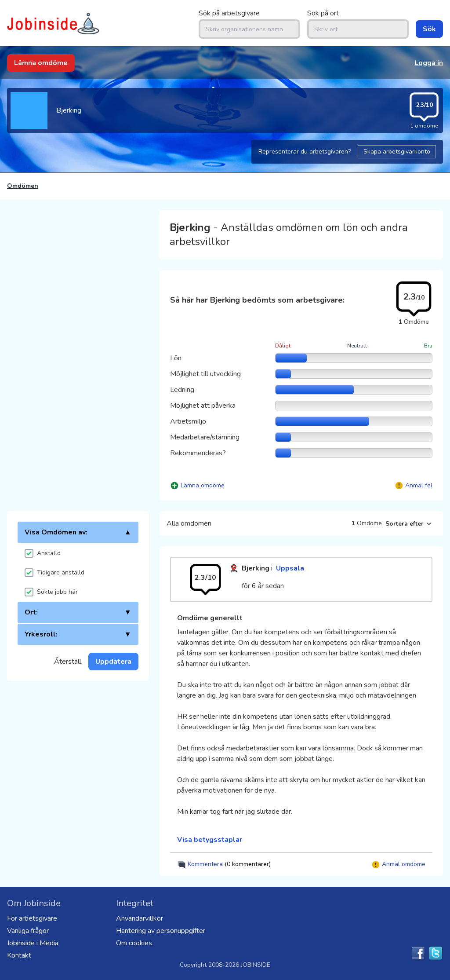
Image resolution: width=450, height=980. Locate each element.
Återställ (68, 662)
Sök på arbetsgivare (229, 13)
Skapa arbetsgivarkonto (397, 152)
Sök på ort (323, 13)
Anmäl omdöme (398, 865)
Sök (429, 29)
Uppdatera (113, 662)
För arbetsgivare (32, 918)
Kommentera (224, 865)
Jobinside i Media (33, 943)
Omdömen (23, 186)
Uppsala (290, 568)
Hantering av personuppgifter (161, 931)
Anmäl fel (419, 485)
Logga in (429, 63)
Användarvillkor (140, 918)
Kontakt (19, 955)
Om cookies (134, 943)
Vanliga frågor (28, 931)
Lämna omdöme (41, 63)
